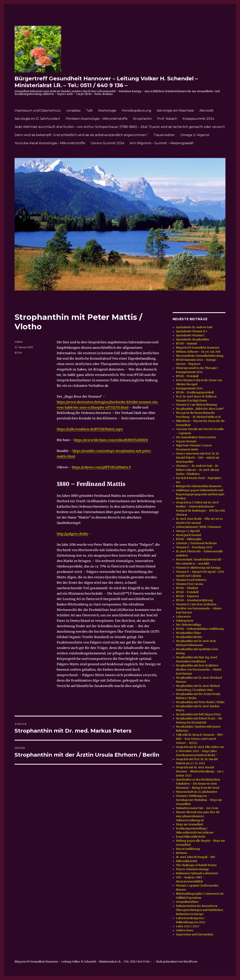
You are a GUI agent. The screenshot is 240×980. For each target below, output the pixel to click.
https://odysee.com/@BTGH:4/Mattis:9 (101, 467)
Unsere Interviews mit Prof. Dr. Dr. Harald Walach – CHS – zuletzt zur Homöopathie (198, 458)
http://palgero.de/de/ (72, 534)
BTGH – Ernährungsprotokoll (195, 392)
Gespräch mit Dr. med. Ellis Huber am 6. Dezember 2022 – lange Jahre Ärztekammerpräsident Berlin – (200, 751)
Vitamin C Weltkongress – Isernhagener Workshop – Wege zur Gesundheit (199, 800)
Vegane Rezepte (186, 441)
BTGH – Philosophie (189, 539)
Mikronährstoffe (187, 861)
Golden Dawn (185, 930)
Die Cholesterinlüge (189, 625)
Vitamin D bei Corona (190, 584)
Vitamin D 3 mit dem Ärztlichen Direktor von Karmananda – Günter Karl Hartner (199, 608)
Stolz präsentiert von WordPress (177, 962)
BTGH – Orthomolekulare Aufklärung (200, 629)
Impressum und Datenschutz (38, 111)
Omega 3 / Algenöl (195, 135)
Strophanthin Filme (188, 633)
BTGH (18, 353)
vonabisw (73, 111)
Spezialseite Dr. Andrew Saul (194, 327)
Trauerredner (164, 135)
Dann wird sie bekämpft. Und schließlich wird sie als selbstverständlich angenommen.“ (81, 135)
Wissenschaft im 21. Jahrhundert (197, 792)
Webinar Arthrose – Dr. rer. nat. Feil (198, 352)
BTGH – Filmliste (187, 588)
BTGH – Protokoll (187, 376)
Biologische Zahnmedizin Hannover (199, 486)
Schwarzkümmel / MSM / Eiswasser (199, 527)
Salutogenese (185, 621)
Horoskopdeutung (137, 111)
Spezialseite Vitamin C (190, 335)
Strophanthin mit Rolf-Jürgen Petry (198, 714)
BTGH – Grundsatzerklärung (194, 600)
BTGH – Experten (187, 596)
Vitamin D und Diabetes (191, 580)
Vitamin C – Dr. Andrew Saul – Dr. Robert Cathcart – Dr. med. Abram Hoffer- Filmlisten (197, 470)
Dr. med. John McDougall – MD (195, 857)
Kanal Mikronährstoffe (191, 837)
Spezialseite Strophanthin (192, 340)
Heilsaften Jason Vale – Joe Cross (197, 808)
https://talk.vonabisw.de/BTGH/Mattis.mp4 (90, 429)
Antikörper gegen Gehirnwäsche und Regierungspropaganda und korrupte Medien (200, 494)
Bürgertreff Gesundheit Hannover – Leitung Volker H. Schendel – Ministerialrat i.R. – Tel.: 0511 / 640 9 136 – (106, 82)
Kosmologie (107, 111)
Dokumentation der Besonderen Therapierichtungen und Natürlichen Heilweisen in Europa (199, 910)
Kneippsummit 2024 (198, 119)
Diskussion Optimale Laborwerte (197, 873)
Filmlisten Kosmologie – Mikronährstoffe (97, 119)
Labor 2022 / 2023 (187, 926)
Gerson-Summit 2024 (107, 143)
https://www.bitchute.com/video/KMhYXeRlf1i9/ (111, 440)
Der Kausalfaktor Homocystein (196, 437)
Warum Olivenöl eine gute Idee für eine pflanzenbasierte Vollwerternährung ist (198, 816)
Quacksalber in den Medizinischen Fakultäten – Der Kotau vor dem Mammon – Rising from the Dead (198, 784)
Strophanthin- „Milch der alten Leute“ (200, 409)
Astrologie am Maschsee (175, 111)
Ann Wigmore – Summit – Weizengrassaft (162, 143)
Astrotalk (207, 111)
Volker (19, 342)
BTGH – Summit (187, 344)
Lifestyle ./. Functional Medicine (196, 543)
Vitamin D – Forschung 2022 (194, 547)
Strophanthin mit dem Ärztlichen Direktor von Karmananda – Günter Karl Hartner (199, 670)
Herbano (182, 853)
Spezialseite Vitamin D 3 (191, 331)
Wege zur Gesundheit (190, 824)
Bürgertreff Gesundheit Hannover (198, 348)
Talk (89, 111)
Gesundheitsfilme (187, 902)
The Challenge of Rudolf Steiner (196, 865)
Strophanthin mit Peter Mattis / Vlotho (200, 702)
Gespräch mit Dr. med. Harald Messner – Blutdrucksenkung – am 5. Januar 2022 (200, 771)
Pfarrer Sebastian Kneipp (192, 869)
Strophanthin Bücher (189, 637)
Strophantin (142, 119)
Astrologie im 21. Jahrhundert (37, 119)
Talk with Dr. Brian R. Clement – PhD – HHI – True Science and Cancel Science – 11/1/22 (200, 739)
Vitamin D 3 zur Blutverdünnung (197, 405)
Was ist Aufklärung (188, 849)
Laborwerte (183, 617)
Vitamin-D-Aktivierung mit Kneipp (198, 568)
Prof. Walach (167, 119)
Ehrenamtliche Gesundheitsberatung (200, 356)
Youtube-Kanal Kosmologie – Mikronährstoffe (50, 143)
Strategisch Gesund (188, 535)
